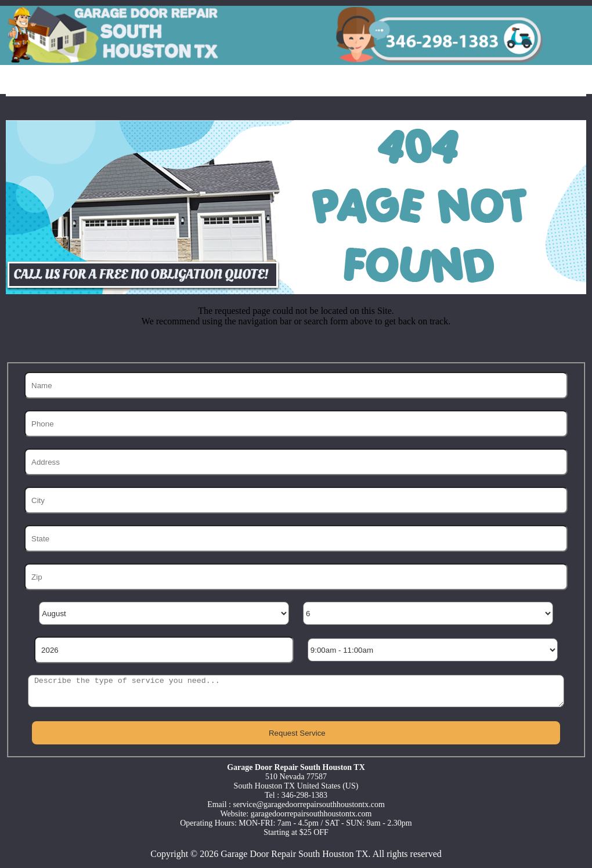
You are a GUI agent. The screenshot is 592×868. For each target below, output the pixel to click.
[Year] (164, 650)
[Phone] (296, 424)
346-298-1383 (304, 795)
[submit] (296, 733)
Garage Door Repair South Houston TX (294, 854)
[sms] (296, 691)
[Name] (296, 385)
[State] (296, 538)
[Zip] (296, 577)
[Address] (296, 462)
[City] (296, 500)
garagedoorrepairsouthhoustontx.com (311, 814)
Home (37, 82)
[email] (309, 804)
